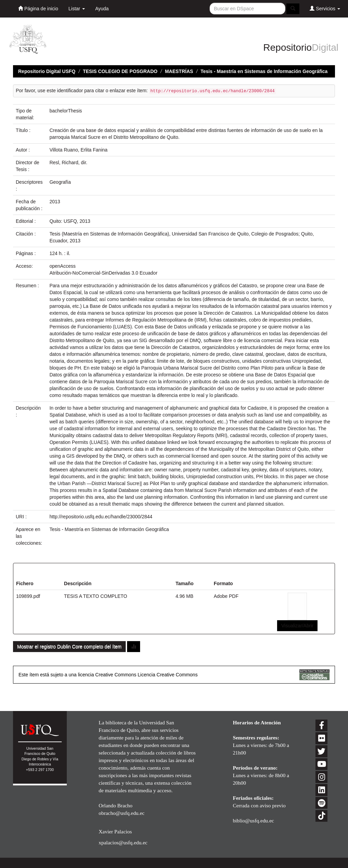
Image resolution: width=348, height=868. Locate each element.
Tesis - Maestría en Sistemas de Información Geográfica (264, 71)
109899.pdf (28, 596)
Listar (77, 9)
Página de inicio (38, 8)
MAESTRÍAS (179, 71)
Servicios (325, 8)
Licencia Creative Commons (168, 675)
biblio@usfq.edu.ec (253, 821)
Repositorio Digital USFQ (47, 71)
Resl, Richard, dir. (68, 162)
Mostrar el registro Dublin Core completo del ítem (69, 647)
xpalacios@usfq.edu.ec (123, 842)
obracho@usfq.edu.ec (122, 813)
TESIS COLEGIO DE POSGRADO (120, 71)
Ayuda (102, 9)
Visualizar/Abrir (297, 626)
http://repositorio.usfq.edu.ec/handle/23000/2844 (101, 517)
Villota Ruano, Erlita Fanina (78, 150)
